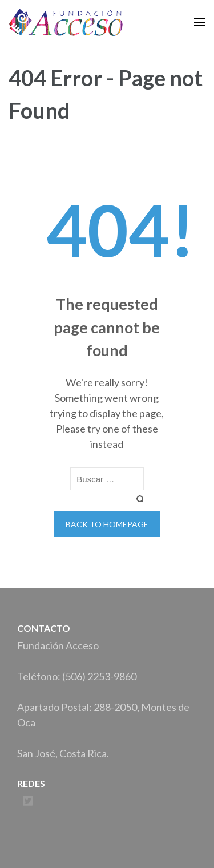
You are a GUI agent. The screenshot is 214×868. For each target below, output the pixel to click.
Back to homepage (107, 524)
